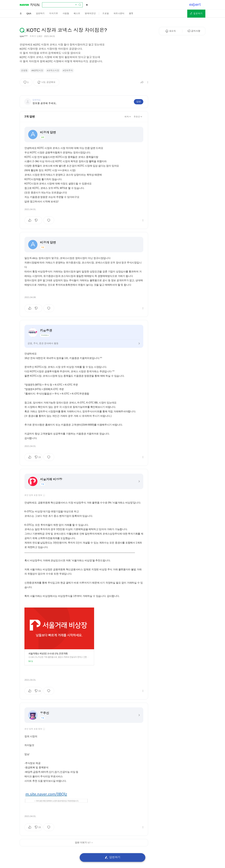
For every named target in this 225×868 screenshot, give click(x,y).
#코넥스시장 (53, 70)
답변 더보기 (84, 843)
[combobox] (61, 5)
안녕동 (24, 70)
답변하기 (113, 857)
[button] (196, 14)
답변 (139, 102)
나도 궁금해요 (47, 83)
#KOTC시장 (37, 70)
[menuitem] (21, 13)
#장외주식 (68, 70)
